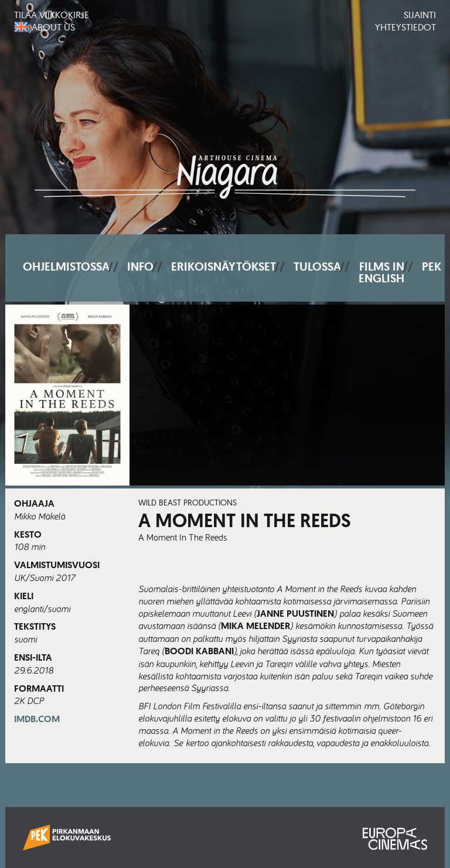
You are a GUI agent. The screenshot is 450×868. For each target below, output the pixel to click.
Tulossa (317, 266)
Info (140, 266)
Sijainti (420, 15)
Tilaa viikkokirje (52, 15)
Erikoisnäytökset (224, 266)
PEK (432, 266)
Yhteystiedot (405, 27)
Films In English (381, 272)
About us (53, 27)
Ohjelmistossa (66, 266)
